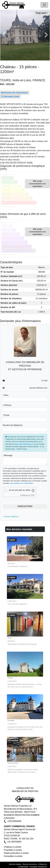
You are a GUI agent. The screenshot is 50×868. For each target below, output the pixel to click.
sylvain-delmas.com (38, 388)
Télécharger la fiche (10, 96)
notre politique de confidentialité (21, 483)
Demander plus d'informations (15, 93)
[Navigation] (44, 5)
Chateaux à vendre (12, 847)
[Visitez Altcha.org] (33, 490)
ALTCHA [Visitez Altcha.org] (31, 495)
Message (8, 455)
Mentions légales (15, 864)
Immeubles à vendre (13, 856)
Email (6, 415)
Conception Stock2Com (38, 867)
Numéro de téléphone (13, 425)
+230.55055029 (14, 821)
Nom (6, 395)
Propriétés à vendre (13, 850)
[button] (4, 35)
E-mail (44, 381)
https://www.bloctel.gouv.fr (24, 444)
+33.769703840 (14, 842)
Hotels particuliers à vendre (16, 853)
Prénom (7, 405)
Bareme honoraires (30, 864)
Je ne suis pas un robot (19, 490)
